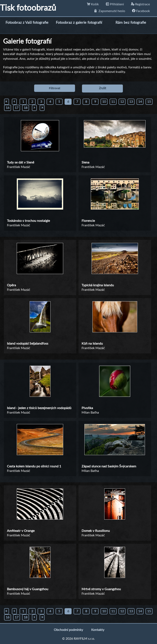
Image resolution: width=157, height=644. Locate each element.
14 (140, 102)
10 (104, 102)
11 (113, 102)
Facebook (141, 11)
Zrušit (103, 88)
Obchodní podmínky (68, 630)
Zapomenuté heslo (110, 11)
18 (26, 108)
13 (131, 102)
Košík (93, 4)
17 (17, 108)
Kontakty (98, 630)
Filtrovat (54, 88)
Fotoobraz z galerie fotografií (79, 23)
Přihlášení (115, 4)
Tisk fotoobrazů (28, 8)
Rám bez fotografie (131, 23)
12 (122, 102)
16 (8, 108)
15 (149, 102)
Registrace (140, 4)
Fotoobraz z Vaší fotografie (27, 23)
